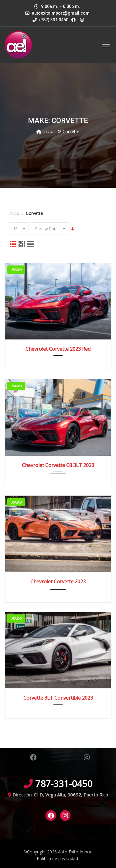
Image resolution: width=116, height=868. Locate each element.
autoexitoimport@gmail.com (61, 13)
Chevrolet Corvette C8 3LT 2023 (58, 465)
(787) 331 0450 (50, 20)
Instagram (87, 757)
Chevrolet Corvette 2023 (58, 582)
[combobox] (19, 228)
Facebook (33, 757)
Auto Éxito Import (75, 852)
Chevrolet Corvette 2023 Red (58, 349)
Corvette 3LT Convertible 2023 (58, 698)
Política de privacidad (57, 858)
